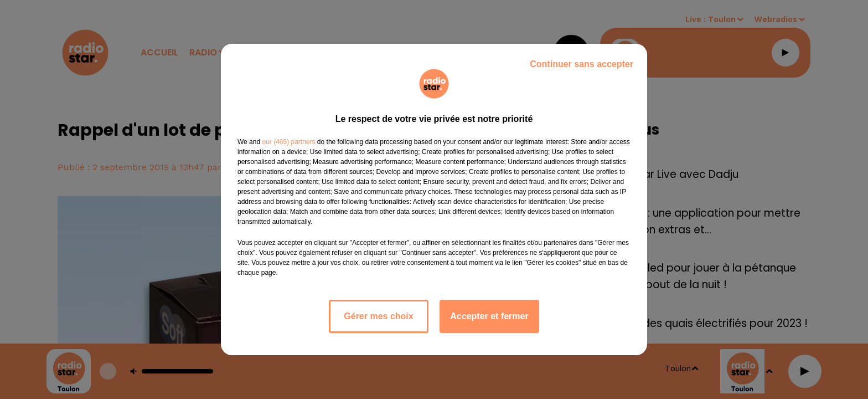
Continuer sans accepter (582, 64)
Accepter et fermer (489, 316)
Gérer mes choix (378, 316)
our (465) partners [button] (288, 142)
